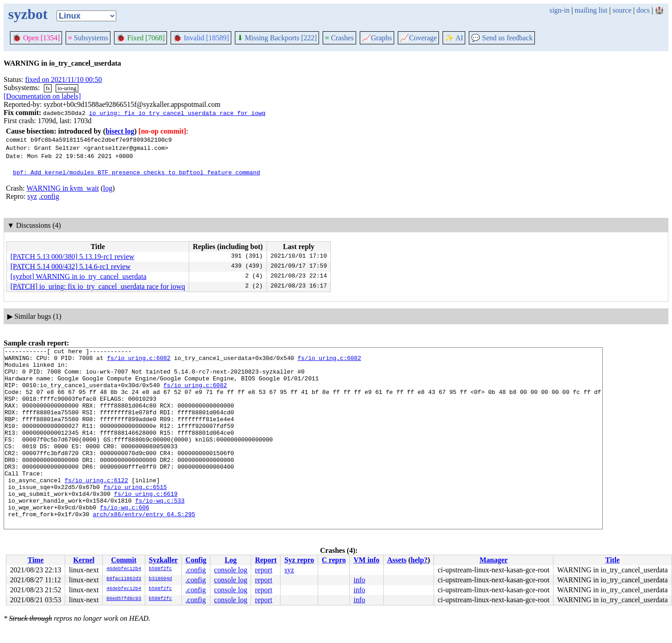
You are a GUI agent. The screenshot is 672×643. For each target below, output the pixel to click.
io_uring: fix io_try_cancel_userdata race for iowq (177, 113)
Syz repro (299, 560)
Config (196, 560)
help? (419, 560)
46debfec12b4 (124, 569)
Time (36, 560)
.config (49, 196)
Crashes (339, 38)
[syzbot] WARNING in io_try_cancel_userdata (79, 276)
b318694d (160, 579)
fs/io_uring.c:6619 (146, 523)
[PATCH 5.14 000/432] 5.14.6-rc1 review (71, 266)
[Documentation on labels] (42, 96)
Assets (397, 560)
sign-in (559, 10)
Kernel (84, 560)
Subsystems (88, 38)
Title (613, 560)
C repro (334, 560)
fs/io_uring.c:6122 (96, 507)
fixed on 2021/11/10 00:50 (64, 79)
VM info (366, 560)
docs (643, 10)
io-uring (67, 88)
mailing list (591, 10)
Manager (494, 560)
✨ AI (454, 38)
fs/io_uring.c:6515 (135, 515)
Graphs (377, 38)
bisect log (120, 131)
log (108, 188)
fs (48, 88)
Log (231, 560)
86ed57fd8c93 (124, 599)
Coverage (418, 38)
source (622, 10)
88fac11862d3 (124, 579)
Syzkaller (163, 560)
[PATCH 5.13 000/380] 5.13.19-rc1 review (72, 257)
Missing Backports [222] (277, 38)
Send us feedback (502, 38)
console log (231, 570)
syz (32, 196)
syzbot (28, 14)
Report (266, 560)
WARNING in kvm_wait (62, 188)
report (263, 570)
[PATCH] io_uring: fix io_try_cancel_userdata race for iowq (98, 286)
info (359, 580)
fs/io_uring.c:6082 (138, 360)
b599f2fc (160, 569)
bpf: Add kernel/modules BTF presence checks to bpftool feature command (137, 172)
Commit (124, 560)
